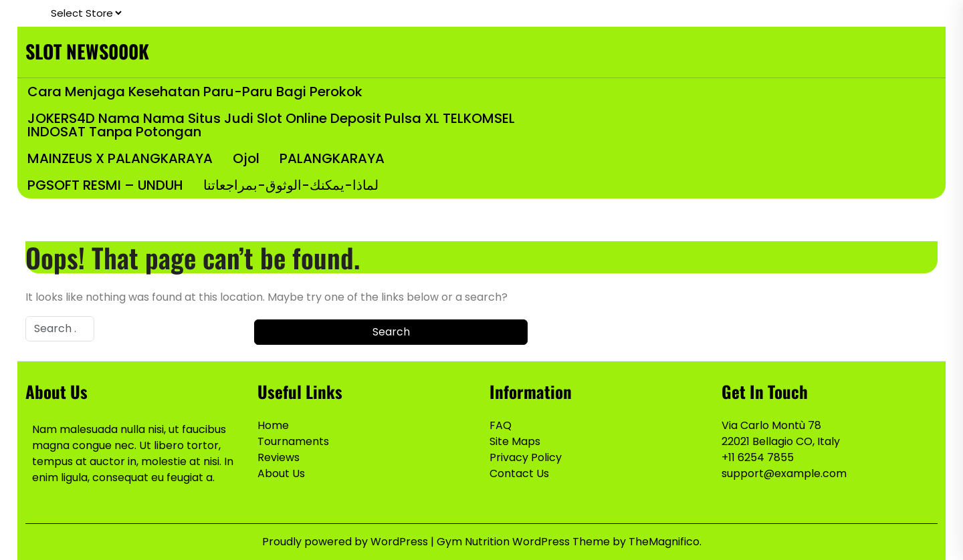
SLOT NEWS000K (87, 51)
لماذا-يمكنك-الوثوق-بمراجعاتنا (291, 185)
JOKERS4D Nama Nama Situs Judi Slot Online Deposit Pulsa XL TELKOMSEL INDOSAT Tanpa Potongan (271, 125)
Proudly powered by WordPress (346, 542)
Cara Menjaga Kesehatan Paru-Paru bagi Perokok (195, 92)
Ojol (246, 158)
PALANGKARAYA (332, 158)
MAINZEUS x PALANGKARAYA (120, 158)
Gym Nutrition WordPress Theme (525, 542)
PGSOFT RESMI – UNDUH (105, 185)
